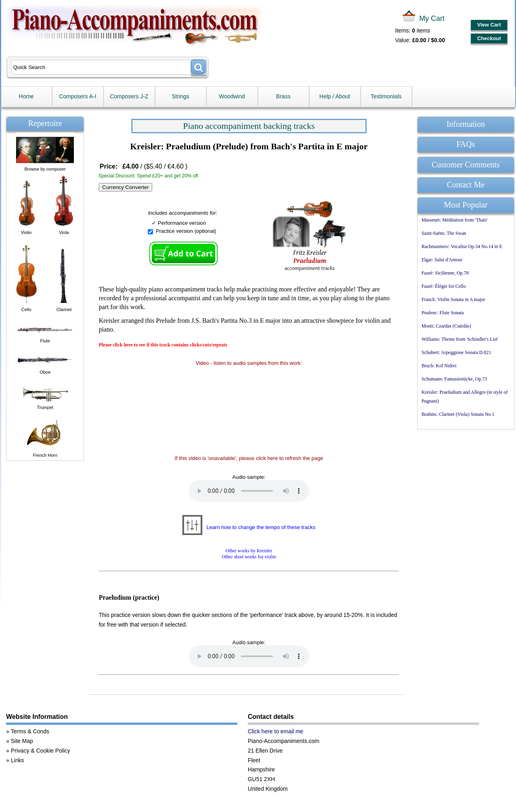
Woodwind (232, 96)
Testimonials (386, 96)
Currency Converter (125, 187)
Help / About (334, 96)
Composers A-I (78, 96)
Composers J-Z (129, 96)
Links (17, 760)
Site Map (22, 741)
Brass (283, 96)
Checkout (489, 38)
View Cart (489, 25)
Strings (181, 96)
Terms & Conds (30, 731)
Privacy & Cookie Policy (41, 751)
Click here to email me (276, 731)
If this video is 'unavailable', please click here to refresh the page (249, 458)
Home (26, 96)
